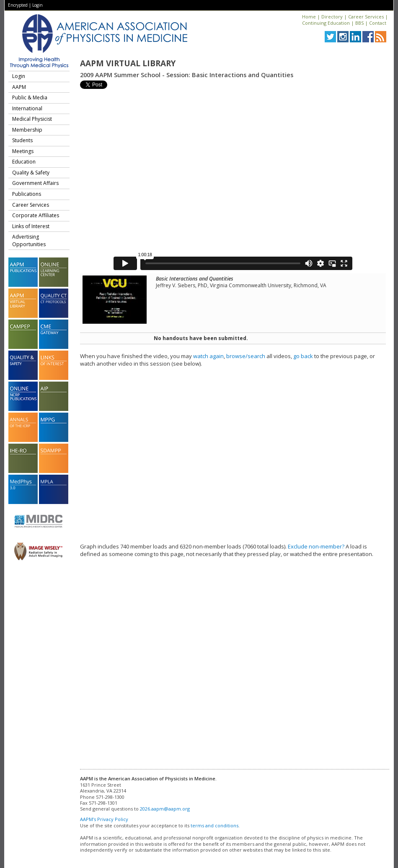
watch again (208, 356)
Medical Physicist (32, 119)
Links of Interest (31, 226)
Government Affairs (35, 183)
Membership (27, 130)
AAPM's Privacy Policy (104, 819)
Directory (332, 17)
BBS (359, 23)
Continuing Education (326, 23)
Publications (27, 194)
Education (24, 162)
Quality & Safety (31, 173)
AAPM (19, 87)
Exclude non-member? (316, 546)
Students (22, 140)
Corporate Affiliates (36, 215)
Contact (378, 23)
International (27, 108)
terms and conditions (215, 825)
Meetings (23, 151)
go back (303, 356)
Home (309, 17)
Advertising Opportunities (29, 240)
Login (37, 5)
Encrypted (18, 5)
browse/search (246, 356)
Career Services (366, 17)
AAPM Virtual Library (128, 63)
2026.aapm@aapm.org (165, 809)
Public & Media (30, 97)
